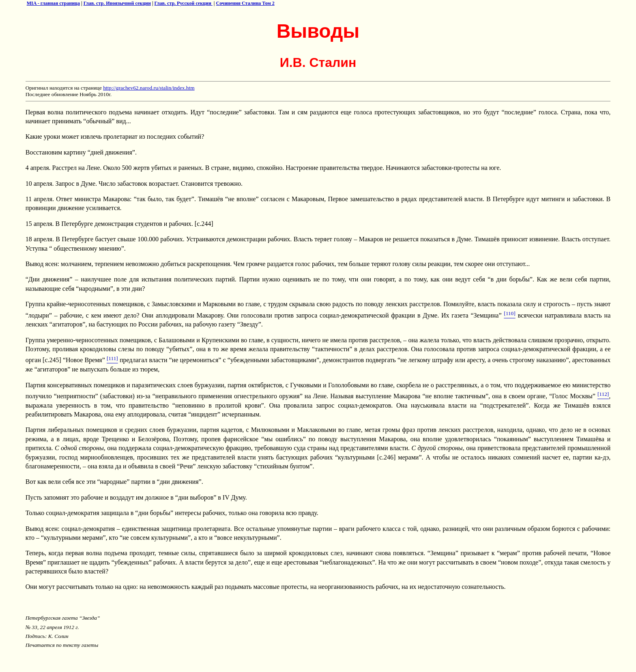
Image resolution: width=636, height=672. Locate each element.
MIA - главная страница (53, 3)
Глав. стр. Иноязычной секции (117, 3)
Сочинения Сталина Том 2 (245, 3)
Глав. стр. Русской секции (184, 3)
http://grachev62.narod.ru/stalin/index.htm (149, 88)
